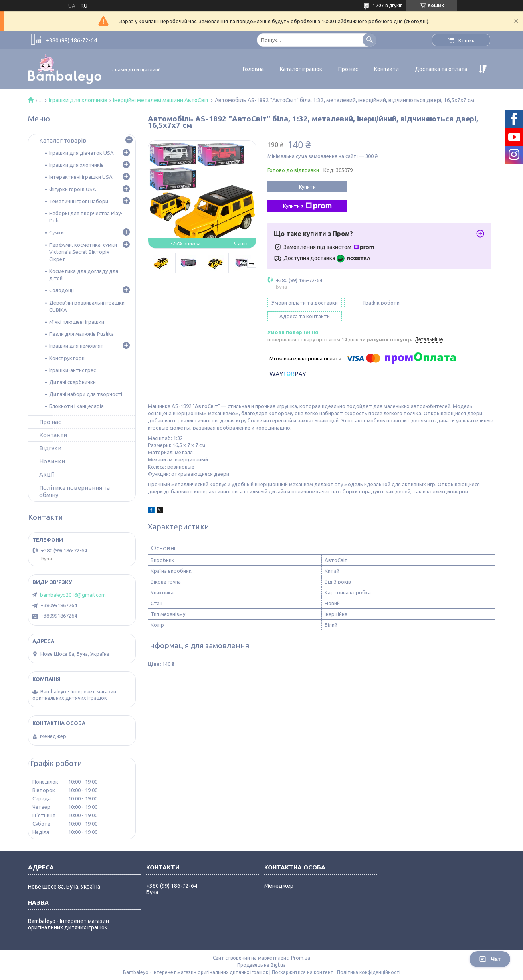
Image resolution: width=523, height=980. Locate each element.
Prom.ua (301, 958)
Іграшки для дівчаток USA (81, 153)
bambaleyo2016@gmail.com (73, 595)
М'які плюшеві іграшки (77, 322)
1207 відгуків (388, 5)
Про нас (348, 69)
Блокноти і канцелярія (76, 406)
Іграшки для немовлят (76, 346)
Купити (307, 187)
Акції (47, 474)
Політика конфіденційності (369, 972)
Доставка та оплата (441, 69)
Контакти (386, 69)
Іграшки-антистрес (72, 370)
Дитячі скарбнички (72, 382)
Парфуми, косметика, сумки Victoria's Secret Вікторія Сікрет (83, 252)
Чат (490, 959)
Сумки (56, 232)
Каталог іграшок (301, 69)
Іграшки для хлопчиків (78, 100)
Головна (253, 69)
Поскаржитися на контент (303, 972)
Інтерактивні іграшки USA (81, 177)
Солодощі (61, 290)
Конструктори (67, 358)
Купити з (307, 206)
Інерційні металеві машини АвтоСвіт (161, 100)
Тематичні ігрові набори (79, 201)
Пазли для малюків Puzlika (81, 334)
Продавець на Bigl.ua (261, 965)
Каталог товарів (63, 140)
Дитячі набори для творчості (86, 394)
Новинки (52, 461)
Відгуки (50, 448)
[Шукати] (369, 40)
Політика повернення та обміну (74, 491)
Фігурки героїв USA (73, 189)
